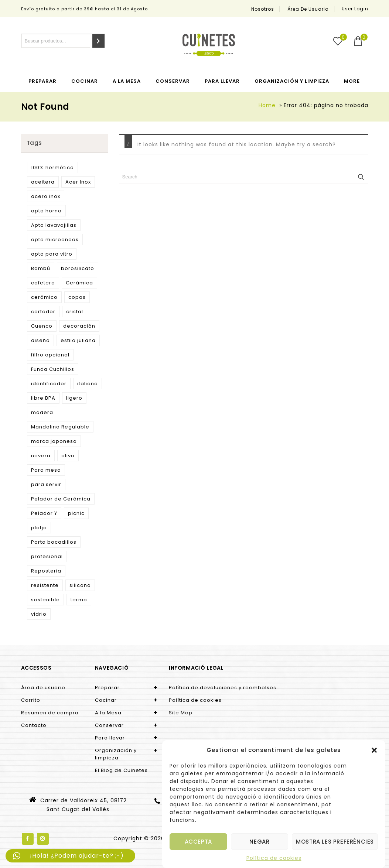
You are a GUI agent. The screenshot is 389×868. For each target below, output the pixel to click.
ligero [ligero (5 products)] (74, 398)
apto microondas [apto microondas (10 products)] (55, 240)
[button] (374, 750)
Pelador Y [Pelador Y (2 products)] (44, 513)
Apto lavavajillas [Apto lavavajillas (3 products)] (54, 225)
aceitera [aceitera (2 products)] (43, 182)
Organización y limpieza (292, 81)
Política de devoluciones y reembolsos (223, 688)
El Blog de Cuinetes (121, 770)
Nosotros (263, 9)
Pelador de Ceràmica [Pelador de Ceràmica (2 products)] (61, 499)
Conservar (173, 81)
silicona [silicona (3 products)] (80, 585)
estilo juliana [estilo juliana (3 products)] (78, 340)
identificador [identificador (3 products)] (49, 384)
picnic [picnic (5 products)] (76, 513)
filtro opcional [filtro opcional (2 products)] (50, 355)
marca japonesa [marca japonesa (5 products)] (54, 441)
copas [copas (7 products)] (77, 297)
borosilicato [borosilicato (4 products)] (78, 268)
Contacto (34, 725)
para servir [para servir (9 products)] (46, 484)
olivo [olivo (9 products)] (68, 456)
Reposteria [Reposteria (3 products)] (46, 571)
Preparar (42, 81)
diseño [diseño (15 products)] (40, 340)
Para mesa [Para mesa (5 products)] (46, 470)
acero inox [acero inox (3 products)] (46, 196)
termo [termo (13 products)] (79, 600)
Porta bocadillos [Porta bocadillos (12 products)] (54, 542)
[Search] (98, 41)
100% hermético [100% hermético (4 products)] (52, 168)
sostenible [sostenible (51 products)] (45, 600)
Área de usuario (308, 9)
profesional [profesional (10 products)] (47, 556)
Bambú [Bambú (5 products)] (41, 268)
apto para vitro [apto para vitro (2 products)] (52, 254)
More (352, 81)
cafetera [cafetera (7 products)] (43, 283)
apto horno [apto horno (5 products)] (46, 211)
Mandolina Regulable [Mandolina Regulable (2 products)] (60, 427)
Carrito (31, 700)
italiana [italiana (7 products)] (88, 384)
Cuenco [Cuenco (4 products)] (42, 326)
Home (267, 105)
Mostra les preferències (335, 842)
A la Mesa (127, 81)
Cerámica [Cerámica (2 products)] (79, 283)
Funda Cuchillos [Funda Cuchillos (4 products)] (53, 369)
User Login (355, 9)
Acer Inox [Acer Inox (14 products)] (78, 182)
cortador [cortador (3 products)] (43, 312)
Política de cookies (274, 858)
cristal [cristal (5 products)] (75, 312)
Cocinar (85, 81)
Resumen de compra (50, 713)
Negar (259, 842)
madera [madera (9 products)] (42, 412)
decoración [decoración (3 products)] (79, 326)
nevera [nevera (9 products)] (41, 456)
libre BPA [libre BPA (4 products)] (43, 398)
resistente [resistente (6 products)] (45, 585)
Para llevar (222, 81)
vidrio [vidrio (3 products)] (39, 614)
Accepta (198, 842)
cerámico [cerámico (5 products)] (44, 297)
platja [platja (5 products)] (39, 528)
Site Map (181, 713)
